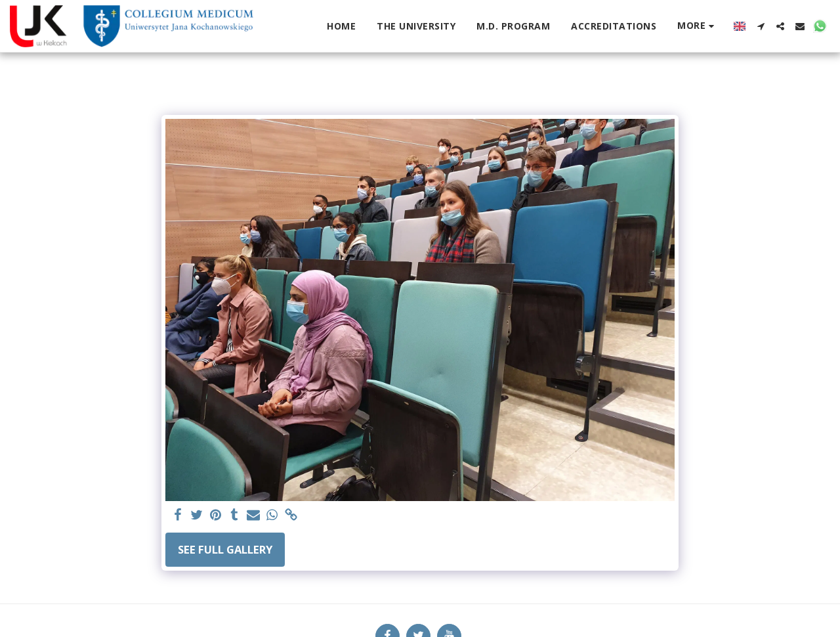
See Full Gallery (225, 549)
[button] (761, 26)
